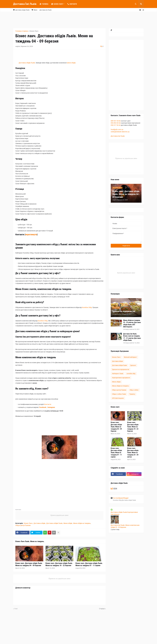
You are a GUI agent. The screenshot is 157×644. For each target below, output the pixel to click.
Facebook (43, 407)
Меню (34, 10)
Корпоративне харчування (121, 378)
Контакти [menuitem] (72, 4)
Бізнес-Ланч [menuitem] (57, 4)
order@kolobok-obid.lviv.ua (120, 132)
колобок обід (131, 374)
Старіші (102, 609)
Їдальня (133, 365)
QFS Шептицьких (118, 398)
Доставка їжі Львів (46, 10)
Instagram (51, 407)
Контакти (48, 404)
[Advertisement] (67, 20)
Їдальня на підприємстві (124, 311)
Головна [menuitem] (44, 4)
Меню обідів (68, 523)
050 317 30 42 (116, 125)
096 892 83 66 (116, 123)
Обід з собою (134, 390)
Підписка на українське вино (59, 579)
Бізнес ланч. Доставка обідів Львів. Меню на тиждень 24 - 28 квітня (133, 453)
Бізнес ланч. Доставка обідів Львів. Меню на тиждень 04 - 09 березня (29, 564)
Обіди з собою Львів (119, 394)
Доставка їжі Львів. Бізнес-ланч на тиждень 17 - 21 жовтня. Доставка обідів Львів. (132, 337)
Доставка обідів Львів (21, 10)
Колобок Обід (87, 307)
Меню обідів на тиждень (82, 523)
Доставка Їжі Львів (25, 4)
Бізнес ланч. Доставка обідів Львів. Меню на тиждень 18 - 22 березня (59, 564)
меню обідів (71, 63)
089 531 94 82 (116, 121)
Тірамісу (132, 394)
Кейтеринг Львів (118, 374)
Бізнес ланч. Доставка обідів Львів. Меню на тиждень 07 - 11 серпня (89, 564)
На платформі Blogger (120, 498)
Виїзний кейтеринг (130, 357)
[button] (136, 4)
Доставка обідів (39, 523)
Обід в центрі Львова (23, 525)
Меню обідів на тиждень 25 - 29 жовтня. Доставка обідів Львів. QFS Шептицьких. (132, 324)
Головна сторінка (22, 31)
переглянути (31, 234)
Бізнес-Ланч (34, 31)
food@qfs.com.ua (117, 129)
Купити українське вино (59, 515)
